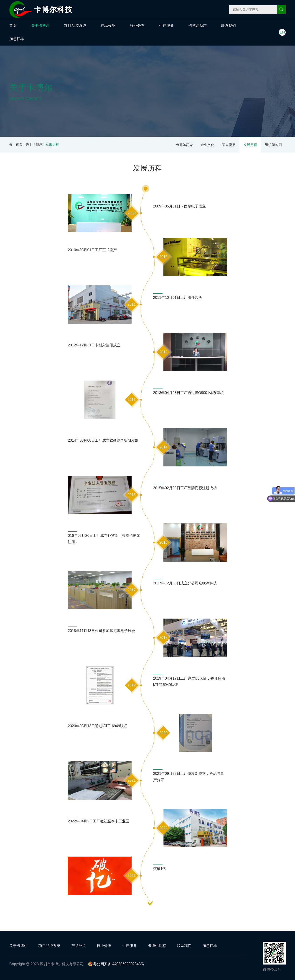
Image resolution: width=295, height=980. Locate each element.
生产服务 (166, 26)
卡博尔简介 (184, 145)
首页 (13, 26)
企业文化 (207, 145)
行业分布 (137, 26)
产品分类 (108, 26)
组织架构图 (273, 145)
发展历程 (250, 145)
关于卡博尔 (40, 26)
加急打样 (17, 39)
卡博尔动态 (198, 26)
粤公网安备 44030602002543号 (116, 964)
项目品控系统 (75, 26)
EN (282, 32)
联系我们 (229, 26)
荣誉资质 (229, 145)
